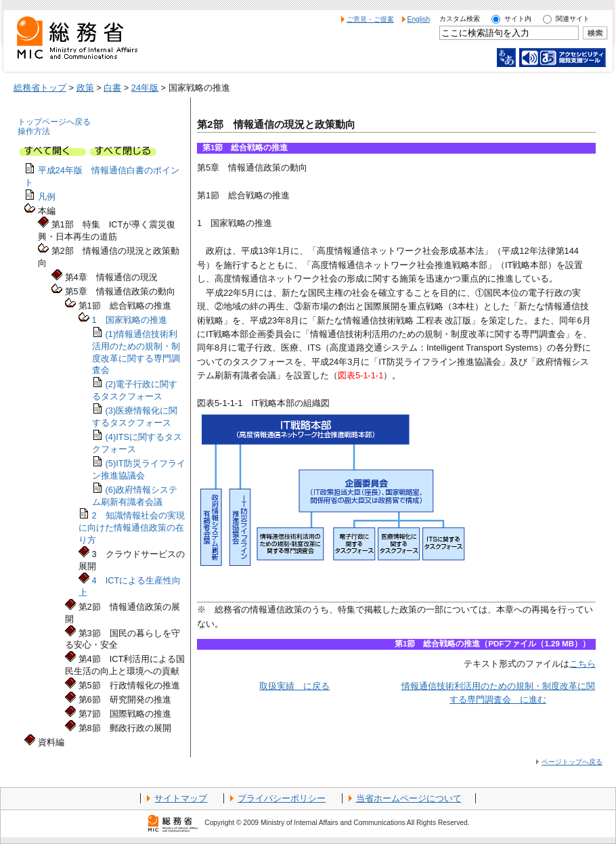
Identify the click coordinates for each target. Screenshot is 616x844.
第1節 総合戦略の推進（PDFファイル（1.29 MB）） (492, 644)
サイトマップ (181, 798)
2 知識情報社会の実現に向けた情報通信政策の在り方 (132, 528)
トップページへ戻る (54, 122)
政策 (85, 88)
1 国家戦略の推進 (128, 320)
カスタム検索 (460, 19)
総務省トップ (40, 88)
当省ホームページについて (409, 798)
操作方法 (34, 131)
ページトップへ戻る (572, 762)
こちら (582, 664)
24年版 (145, 88)
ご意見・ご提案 (370, 19)
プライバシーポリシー (282, 798)
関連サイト (573, 19)
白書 (112, 88)
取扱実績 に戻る (294, 686)
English (419, 19)
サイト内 (518, 19)
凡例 (47, 197)
